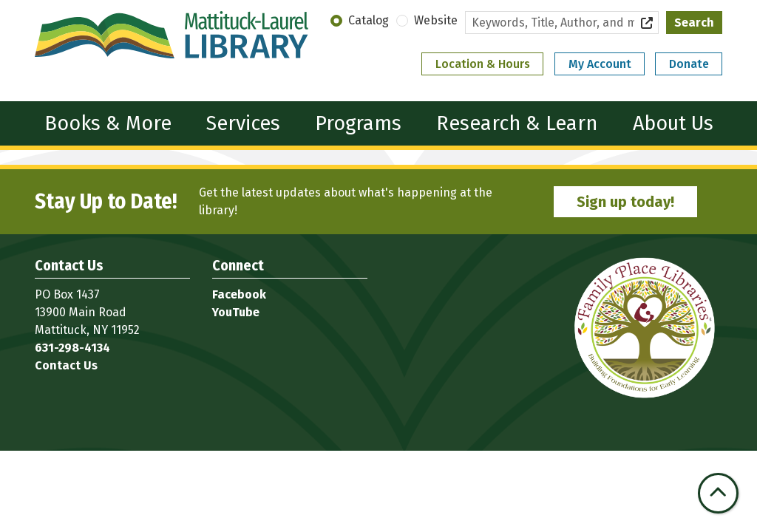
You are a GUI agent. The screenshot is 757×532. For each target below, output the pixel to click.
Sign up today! (625, 202)
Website (436, 20)
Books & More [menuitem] (108, 123)
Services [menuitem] (243, 123)
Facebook (239, 294)
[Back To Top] (718, 493)
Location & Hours (483, 64)
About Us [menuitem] (673, 123)
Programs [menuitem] (358, 123)
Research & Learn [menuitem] (517, 123)
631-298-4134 (72, 348)
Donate (689, 64)
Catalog (369, 20)
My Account (600, 64)
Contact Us (66, 365)
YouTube (236, 312)
